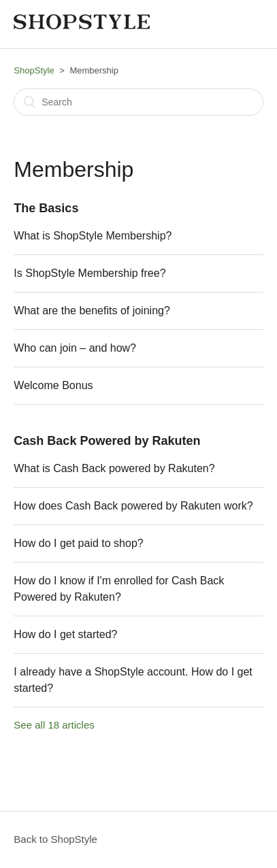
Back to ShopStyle (55, 839)
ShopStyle (34, 70)
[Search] (138, 102)
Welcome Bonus (53, 385)
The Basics (46, 208)
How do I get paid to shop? (78, 543)
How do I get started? (65, 634)
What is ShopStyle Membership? (93, 236)
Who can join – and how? (75, 348)
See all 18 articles (54, 725)
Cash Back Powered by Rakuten (107, 441)
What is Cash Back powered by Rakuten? (114, 468)
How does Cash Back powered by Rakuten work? (133, 506)
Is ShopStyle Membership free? (89, 273)
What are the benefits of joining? (92, 311)
